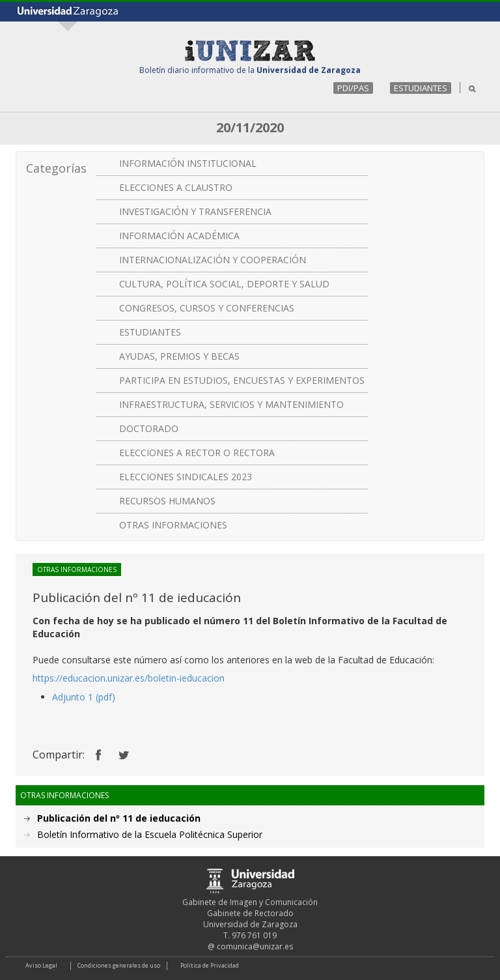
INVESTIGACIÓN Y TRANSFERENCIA (195, 211)
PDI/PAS (353, 88)
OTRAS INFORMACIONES (173, 525)
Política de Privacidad (210, 965)
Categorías (56, 168)
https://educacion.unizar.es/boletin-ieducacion (129, 678)
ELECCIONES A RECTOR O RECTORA (197, 453)
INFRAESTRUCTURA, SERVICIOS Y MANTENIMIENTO (231, 404)
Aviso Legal (41, 965)
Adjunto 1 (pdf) (84, 697)
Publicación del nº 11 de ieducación (119, 818)
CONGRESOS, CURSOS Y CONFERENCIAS (207, 308)
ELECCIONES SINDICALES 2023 (186, 477)
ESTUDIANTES (421, 88)
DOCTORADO (149, 428)
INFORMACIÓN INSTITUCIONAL (188, 163)
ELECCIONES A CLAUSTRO (176, 187)
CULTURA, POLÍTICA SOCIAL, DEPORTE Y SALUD (224, 284)
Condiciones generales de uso (119, 965)
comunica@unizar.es (255, 946)
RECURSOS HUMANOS (167, 501)
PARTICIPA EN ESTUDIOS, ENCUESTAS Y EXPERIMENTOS (242, 380)
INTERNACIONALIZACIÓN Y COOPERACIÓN (213, 260)
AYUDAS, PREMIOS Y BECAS (179, 356)
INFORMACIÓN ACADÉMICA (179, 236)
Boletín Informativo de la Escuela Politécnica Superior (150, 834)
